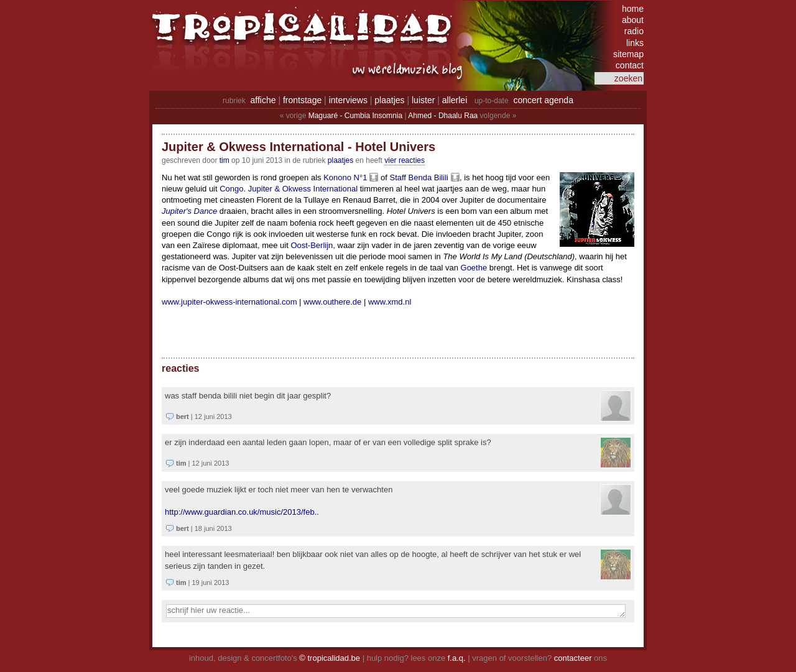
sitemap (628, 54)
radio (634, 31)
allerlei (455, 100)
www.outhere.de (332, 302)
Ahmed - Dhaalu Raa (443, 116)
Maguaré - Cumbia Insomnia (355, 116)
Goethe (474, 268)
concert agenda (543, 100)
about (633, 20)
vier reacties (405, 160)
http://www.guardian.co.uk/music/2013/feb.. (242, 512)
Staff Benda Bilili (419, 177)
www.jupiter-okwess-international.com (229, 302)
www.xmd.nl (390, 302)
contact (630, 65)
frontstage (302, 100)
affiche (263, 100)
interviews (348, 100)
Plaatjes (340, 160)
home (633, 9)
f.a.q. (457, 658)
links (635, 43)
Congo (231, 189)
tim (224, 160)
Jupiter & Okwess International (303, 189)
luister (423, 100)
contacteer (573, 658)
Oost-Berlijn (312, 245)
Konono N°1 (345, 177)
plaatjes (389, 100)
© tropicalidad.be (330, 658)
